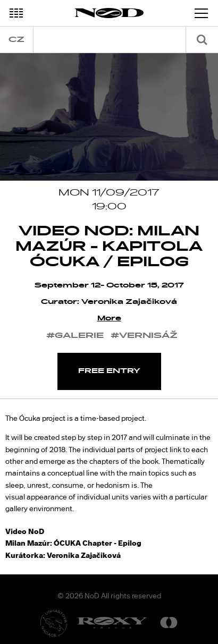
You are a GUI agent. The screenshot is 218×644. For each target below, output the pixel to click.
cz (16, 40)
